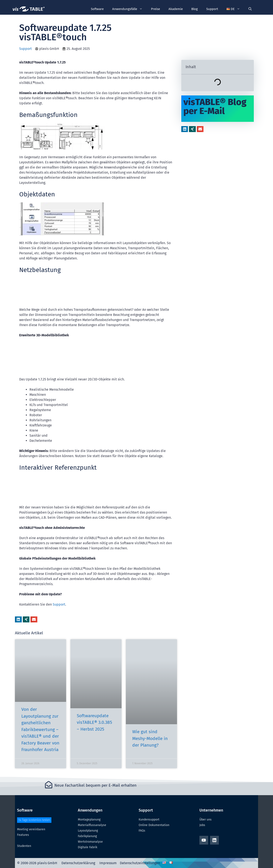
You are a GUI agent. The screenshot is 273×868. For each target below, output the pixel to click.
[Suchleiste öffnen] (250, 9)
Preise (155, 9)
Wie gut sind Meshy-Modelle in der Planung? (150, 738)
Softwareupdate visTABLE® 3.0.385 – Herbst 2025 (94, 722)
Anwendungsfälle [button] (129, 9)
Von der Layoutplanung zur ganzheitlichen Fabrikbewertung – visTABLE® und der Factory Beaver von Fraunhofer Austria (40, 729)
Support (212, 9)
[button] (233, 9)
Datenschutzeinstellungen (140, 863)
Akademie (176, 9)
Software (97, 9)
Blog (195, 9)
